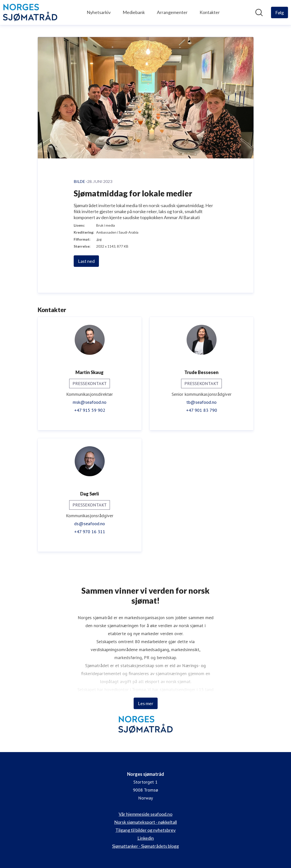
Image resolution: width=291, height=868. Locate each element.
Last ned (86, 261)
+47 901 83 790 (202, 410)
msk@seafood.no (90, 402)
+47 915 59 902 (90, 410)
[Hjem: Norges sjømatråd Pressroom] (30, 12)
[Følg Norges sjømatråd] (280, 12)
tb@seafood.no (201, 402)
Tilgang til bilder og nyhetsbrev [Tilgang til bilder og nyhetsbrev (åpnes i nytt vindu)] (145, 830)
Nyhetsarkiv (99, 12)
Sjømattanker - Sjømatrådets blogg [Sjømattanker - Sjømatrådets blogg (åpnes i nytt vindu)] (145, 846)
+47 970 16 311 (90, 532)
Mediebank (134, 12)
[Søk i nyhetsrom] (259, 12)
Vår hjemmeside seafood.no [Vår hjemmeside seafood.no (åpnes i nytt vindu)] (145, 814)
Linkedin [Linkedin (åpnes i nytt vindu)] (146, 838)
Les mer (146, 703)
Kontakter (210, 12)
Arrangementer (172, 12)
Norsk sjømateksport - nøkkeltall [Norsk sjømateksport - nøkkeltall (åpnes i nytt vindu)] (145, 822)
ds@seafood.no (90, 524)
